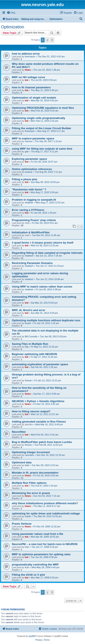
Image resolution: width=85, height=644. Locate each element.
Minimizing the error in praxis (31, 493)
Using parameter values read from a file (38, 534)
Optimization (13, 27)
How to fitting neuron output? (31, 411)
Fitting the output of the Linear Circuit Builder (42, 128)
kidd (27, 465)
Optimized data (22, 462)
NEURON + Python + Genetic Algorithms (38, 401)
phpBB (32, 636)
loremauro (30, 56)
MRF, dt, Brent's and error (29, 310)
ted (26, 80)
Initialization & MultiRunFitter (31, 232)
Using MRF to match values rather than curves (42, 287)
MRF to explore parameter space (33, 138)
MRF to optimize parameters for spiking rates (41, 554)
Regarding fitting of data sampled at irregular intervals (47, 253)
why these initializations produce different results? (45, 503)
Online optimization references (32, 169)
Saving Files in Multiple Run (30, 344)
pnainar (29, 172)
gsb (27, 151)
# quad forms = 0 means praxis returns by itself (43, 243)
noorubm (29, 455)
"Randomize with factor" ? (29, 189)
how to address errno (26, 54)
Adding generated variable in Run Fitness (39, 422)
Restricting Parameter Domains (32, 263)
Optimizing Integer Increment (31, 452)
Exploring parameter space (29, 159)
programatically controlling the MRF (35, 565)
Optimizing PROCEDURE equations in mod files (43, 108)
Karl (27, 547)
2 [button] (47, 40)
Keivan (28, 380)
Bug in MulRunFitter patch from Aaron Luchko (42, 442)
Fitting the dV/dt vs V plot (28, 575)
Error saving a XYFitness (28, 210)
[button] (52, 40)
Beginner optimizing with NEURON (34, 354)
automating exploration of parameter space (40, 364)
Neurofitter (19, 432)
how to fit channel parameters (31, 87)
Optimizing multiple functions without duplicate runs (46, 320)
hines (28, 70)
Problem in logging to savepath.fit (34, 200)
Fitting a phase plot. (25, 179)
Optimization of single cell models (34, 98)
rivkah (28, 516)
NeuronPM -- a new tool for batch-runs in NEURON (45, 544)
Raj (26, 347)
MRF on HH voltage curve (28, 77)
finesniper (30, 131)
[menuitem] (11, 13)
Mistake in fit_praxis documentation (35, 473)
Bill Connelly (31, 336)
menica (28, 141)
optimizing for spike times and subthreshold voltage (46, 513)
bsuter (28, 323)
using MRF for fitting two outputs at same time (42, 149)
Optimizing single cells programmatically (39, 118)
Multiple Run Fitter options (29, 483)
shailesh (29, 203)
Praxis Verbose (22, 524)
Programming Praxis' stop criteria (34, 220)
